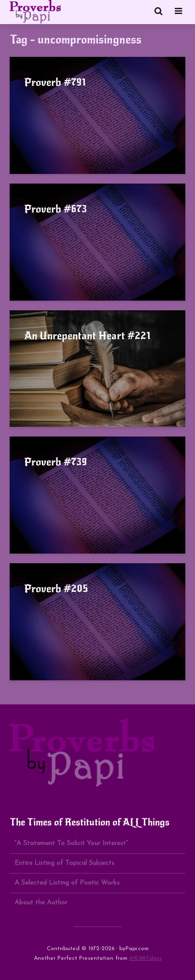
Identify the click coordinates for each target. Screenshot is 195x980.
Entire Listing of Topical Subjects (64, 863)
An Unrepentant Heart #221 (87, 336)
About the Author (41, 903)
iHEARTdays (146, 958)
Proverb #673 (56, 209)
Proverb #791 (55, 82)
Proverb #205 (56, 589)
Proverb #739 (56, 462)
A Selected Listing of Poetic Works (67, 883)
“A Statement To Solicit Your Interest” (71, 843)
